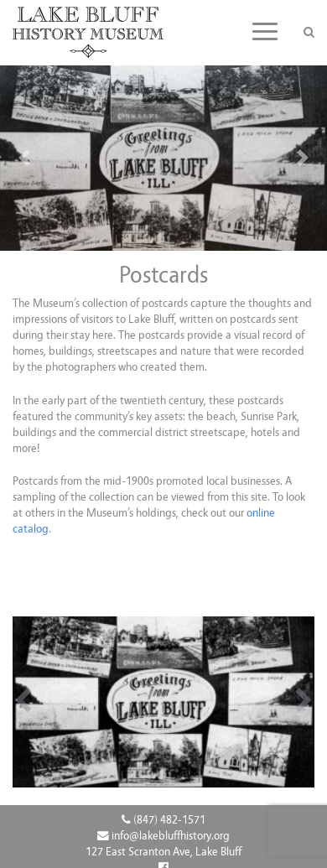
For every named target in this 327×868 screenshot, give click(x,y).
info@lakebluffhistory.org (163, 836)
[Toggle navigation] (265, 31)
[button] (25, 158)
